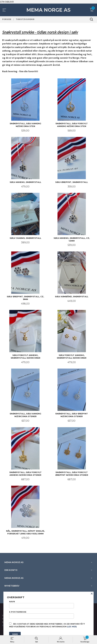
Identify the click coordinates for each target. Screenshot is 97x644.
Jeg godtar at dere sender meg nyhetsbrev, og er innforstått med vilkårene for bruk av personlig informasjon (47, 625)
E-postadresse (42, 615)
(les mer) (72, 627)
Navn (42, 604)
